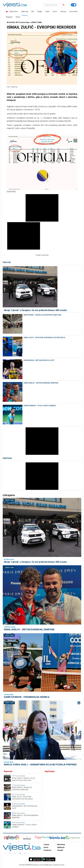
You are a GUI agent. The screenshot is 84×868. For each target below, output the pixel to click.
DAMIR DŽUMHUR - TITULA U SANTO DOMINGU (40, 406)
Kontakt (60, 850)
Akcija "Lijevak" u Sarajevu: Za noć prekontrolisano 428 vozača (35, 310)
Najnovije (25, 11)
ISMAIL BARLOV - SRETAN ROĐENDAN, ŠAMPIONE (41, 383)
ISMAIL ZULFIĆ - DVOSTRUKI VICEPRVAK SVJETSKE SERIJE (44, 338)
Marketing (61, 845)
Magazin (9, 17)
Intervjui (63, 11)
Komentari (73, 11)
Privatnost (47, 850)
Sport (55, 11)
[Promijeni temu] (74, 5)
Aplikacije (61, 847)
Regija (40, 11)
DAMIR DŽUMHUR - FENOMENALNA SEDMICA (27, 697)
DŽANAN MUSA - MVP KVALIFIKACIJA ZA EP (39, 360)
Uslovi (46, 847)
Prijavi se (25, 15)
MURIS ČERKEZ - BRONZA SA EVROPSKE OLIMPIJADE (42, 315)
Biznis (18, 17)
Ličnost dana (9, 500)
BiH (33, 11)
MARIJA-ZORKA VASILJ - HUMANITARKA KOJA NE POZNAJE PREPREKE (40, 765)
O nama (46, 845)
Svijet (47, 11)
